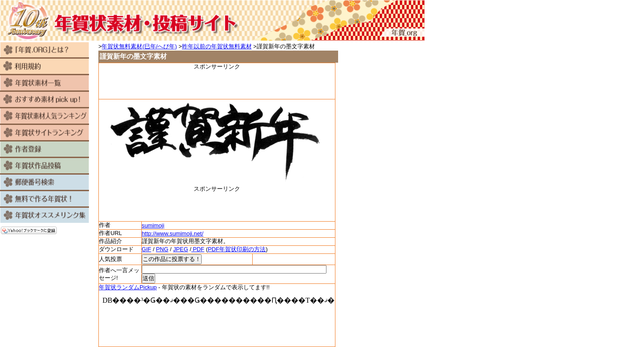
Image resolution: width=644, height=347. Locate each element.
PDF (198, 249)
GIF (146, 249)
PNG (162, 249)
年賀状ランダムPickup (128, 287)
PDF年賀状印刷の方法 (237, 249)
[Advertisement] (217, 84)
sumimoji (153, 225)
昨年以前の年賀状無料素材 (217, 46)
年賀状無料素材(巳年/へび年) (139, 46)
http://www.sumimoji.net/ (173, 233)
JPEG (180, 249)
